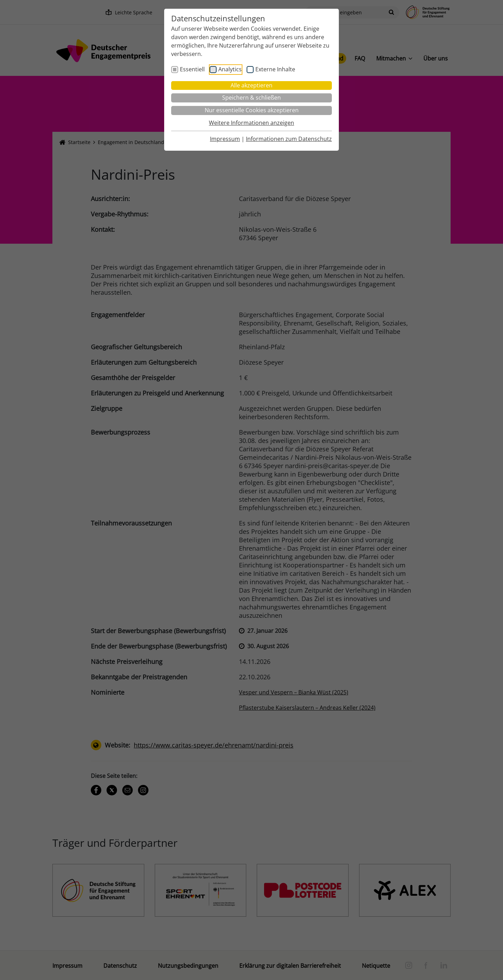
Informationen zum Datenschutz (289, 139)
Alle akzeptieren (251, 85)
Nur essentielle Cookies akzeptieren (252, 110)
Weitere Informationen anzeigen (251, 123)
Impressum (225, 139)
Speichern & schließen (251, 98)
